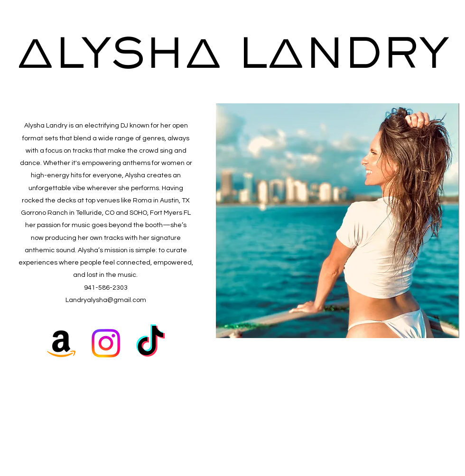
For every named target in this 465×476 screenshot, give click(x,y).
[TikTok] (150, 343)
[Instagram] (106, 343)
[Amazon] (61, 343)
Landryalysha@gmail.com (106, 300)
